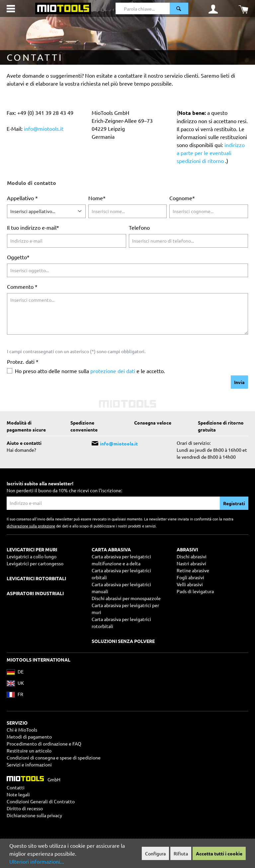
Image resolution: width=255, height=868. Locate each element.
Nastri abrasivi (191, 563)
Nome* (97, 198)
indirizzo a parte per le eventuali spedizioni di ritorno (211, 153)
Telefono (139, 227)
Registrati (234, 503)
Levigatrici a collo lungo (32, 556)
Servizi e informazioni (29, 764)
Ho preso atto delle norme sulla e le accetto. (90, 371)
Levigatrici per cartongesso (35, 563)
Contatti (16, 787)
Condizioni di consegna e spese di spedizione (54, 757)
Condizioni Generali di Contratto (41, 801)
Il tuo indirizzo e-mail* (33, 227)
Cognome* (182, 198)
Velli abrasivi (190, 584)
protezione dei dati (113, 371)
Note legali (18, 794)
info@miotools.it (44, 128)
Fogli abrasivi (190, 577)
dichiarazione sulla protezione (31, 526)
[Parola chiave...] (143, 8)
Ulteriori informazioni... (37, 861)
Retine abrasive (193, 570)
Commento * (22, 286)
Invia (239, 382)
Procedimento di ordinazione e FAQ (44, 744)
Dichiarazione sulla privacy (34, 815)
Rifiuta (181, 853)
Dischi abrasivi (192, 556)
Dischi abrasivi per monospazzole (126, 598)
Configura (155, 853)
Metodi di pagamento (29, 737)
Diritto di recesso (25, 808)
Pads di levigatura (195, 591)
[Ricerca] (179, 8)
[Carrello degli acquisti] (243, 9)
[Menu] (11, 9)
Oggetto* (18, 257)
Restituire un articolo (29, 750)
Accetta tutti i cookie (219, 853)
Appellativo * (22, 198)
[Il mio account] (213, 9)
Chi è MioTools (22, 730)
